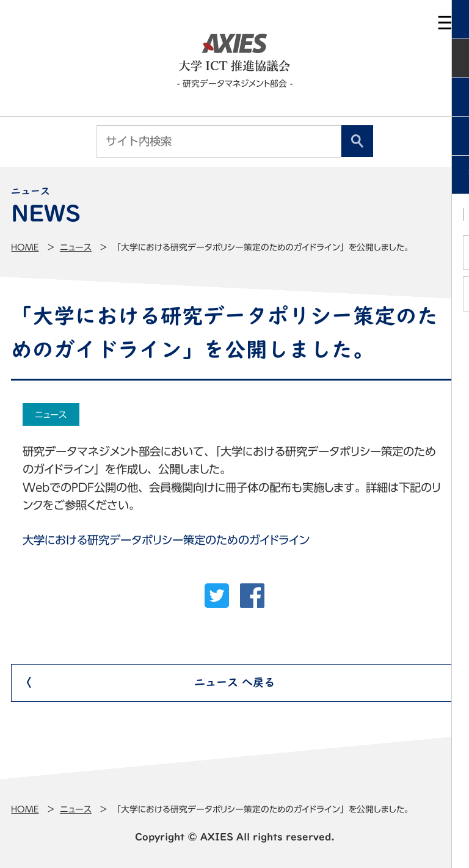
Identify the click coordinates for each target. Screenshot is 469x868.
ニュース (76, 247)
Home (25, 247)
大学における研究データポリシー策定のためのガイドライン (166, 540)
